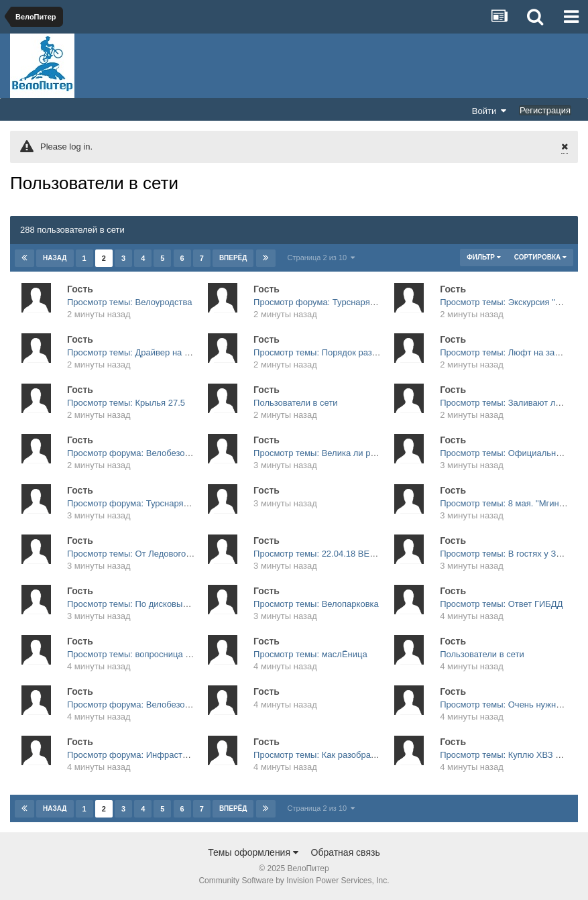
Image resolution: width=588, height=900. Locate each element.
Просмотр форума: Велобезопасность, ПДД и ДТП (169, 453)
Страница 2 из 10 (321, 258)
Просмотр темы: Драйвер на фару (136, 352)
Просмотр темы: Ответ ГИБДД (501, 604)
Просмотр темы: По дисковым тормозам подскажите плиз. (185, 604)
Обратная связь (346, 852)
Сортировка (540, 257)
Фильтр (483, 257)
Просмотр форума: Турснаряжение (324, 302)
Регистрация (545, 110)
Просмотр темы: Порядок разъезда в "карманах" (352, 352)
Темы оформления (253, 852)
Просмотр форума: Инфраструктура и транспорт (166, 755)
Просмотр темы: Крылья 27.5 (126, 403)
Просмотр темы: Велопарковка (316, 604)
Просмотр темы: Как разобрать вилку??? (336, 755)
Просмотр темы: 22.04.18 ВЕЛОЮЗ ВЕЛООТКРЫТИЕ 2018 (373, 554)
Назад (55, 258)
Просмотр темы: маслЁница (310, 654)
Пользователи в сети (296, 403)
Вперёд (233, 258)
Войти (489, 111)
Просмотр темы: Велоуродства (129, 302)
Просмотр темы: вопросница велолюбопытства (163, 654)
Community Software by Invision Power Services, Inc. (294, 881)
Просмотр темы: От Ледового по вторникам (155, 554)
